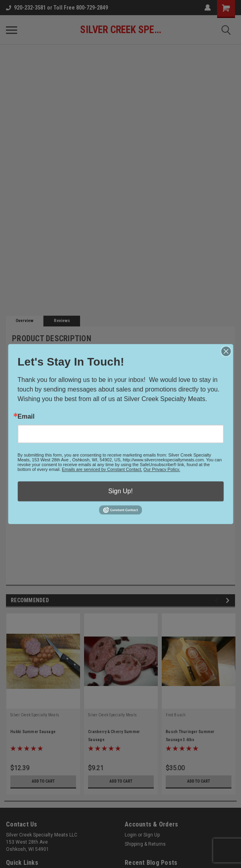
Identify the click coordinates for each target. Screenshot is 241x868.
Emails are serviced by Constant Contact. (102, 469)
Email (26, 417)
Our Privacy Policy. (162, 469)
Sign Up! (120, 491)
